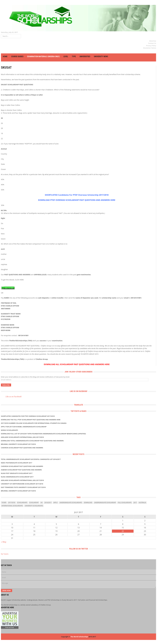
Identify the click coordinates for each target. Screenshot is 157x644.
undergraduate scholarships (71, 503)
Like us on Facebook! (78, 391)
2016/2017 (48, 503)
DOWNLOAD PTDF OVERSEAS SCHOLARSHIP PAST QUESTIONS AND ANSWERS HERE (77, 200)
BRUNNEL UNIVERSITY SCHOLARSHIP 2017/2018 (18, 444)
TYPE (74, 57)
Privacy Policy (151, 46)
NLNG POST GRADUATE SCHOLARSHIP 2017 (17, 473)
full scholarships (125, 503)
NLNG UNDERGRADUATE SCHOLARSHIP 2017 (17, 477)
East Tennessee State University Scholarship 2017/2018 (23, 487)
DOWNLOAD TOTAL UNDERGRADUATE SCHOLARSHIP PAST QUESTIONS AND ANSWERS (32, 441)
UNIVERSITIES (85, 57)
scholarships (22, 503)
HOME (5, 57)
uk (42, 503)
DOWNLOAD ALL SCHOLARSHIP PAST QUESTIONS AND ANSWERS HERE (77, 364)
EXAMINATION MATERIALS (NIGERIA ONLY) (43, 57)
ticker (4, 503)
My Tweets (5, 554)
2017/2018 (12, 503)
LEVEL (66, 57)
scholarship (34, 503)
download (88, 503)
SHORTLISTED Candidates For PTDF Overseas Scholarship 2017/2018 (77, 195)
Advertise (153, 41)
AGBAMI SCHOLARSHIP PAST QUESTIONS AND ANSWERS (21, 470)
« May (4, 542)
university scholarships (34, 506)
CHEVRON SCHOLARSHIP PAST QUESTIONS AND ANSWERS (22, 448)
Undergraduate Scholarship (105, 503)
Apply (56, 503)
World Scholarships (9, 430)
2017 (135, 503)
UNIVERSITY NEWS (101, 57)
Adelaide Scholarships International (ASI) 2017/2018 (22, 437)
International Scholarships (12, 506)
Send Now (7, 591)
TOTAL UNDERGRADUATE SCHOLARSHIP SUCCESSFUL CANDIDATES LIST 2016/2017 (31, 459)
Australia (142, 503)
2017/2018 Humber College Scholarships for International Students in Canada (34, 423)
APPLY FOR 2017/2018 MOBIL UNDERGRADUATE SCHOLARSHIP (24, 427)
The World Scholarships (79, 637)
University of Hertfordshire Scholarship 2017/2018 (22, 484)
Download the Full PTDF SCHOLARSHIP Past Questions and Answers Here (31, 420)
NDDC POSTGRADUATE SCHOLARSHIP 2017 (17, 463)
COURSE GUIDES (17, 57)
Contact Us (152, 43)
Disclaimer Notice (150, 48)
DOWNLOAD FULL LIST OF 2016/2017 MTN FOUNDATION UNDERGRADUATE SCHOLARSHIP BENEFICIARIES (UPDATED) (43, 434)
